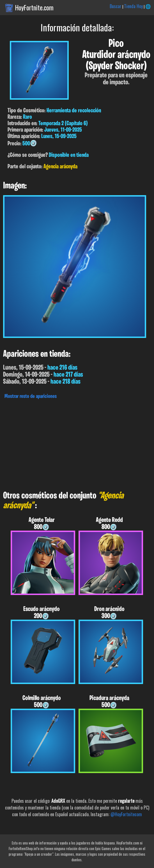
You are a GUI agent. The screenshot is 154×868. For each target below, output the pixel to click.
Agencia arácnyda (60, 167)
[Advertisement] (77, 444)
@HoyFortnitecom (126, 814)
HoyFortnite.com (34, 8)
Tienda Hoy (133, 6)
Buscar (116, 6)
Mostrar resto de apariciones (31, 396)
